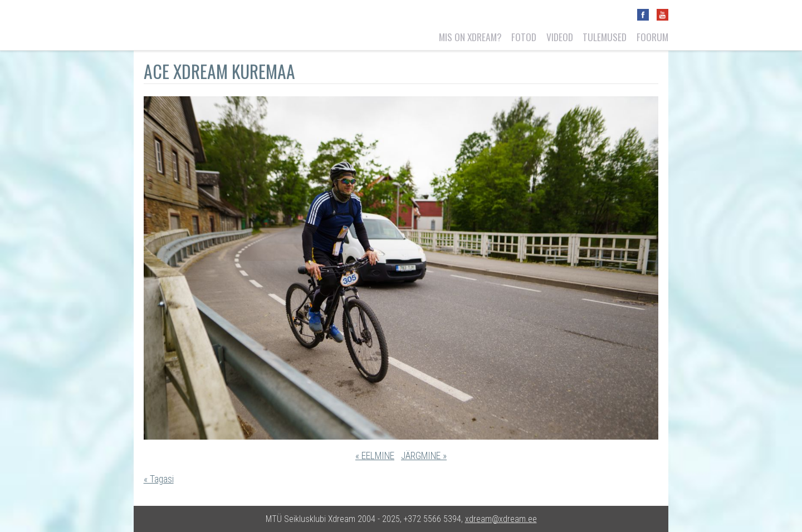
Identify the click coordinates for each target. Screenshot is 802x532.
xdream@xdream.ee (501, 519)
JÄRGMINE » (424, 456)
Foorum (652, 37)
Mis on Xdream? (470, 37)
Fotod (524, 37)
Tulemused (605, 37)
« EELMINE (375, 456)
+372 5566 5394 (432, 519)
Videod (560, 37)
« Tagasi (159, 479)
